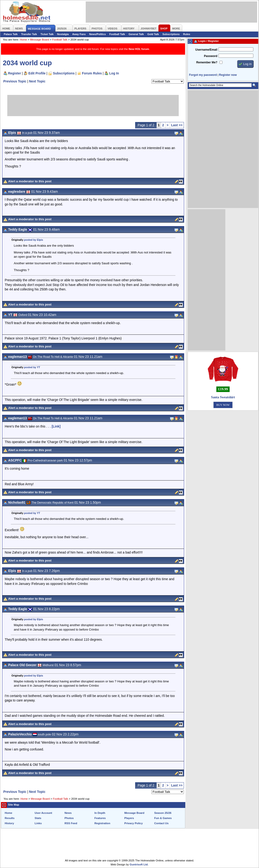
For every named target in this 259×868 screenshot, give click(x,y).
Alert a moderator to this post (30, 181)
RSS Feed (71, 823)
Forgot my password (203, 75)
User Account (43, 813)
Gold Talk (153, 34)
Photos (69, 818)
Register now (228, 75)
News (68, 813)
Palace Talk (11, 34)
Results (10, 818)
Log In (114, 73)
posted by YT (32, 367)
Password (211, 56)
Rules (187, 34)
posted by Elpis (34, 240)
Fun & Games (163, 818)
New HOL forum (139, 49)
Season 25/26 (163, 813)
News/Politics (98, 34)
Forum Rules (92, 73)
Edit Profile (37, 73)
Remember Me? (207, 62)
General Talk (136, 34)
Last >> (177, 125)
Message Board (40, 40)
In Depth (100, 813)
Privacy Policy (134, 823)
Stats (38, 818)
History (9, 823)
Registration (102, 823)
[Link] (56, 426)
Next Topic (37, 81)
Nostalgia (63, 34)
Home (23, 40)
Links (38, 823)
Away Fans (79, 34)
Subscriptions (171, 34)
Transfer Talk (29, 34)
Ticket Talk (47, 34)
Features (100, 818)
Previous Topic (15, 81)
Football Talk (117, 34)
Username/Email (206, 50)
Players (129, 818)
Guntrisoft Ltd (139, 864)
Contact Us (161, 823)
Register (14, 73)
